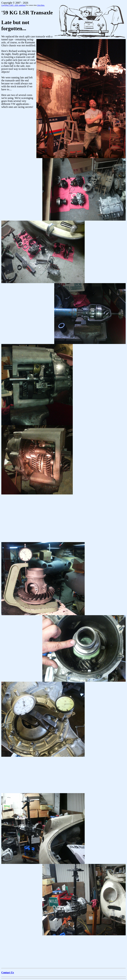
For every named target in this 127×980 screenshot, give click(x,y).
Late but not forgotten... (15, 25)
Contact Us (8, 972)
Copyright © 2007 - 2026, (13, 5)
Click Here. (41, 5)
